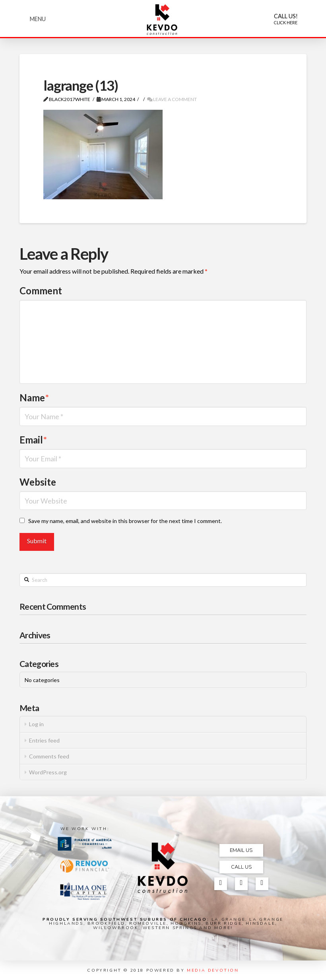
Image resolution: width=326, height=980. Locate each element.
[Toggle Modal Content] (38, 19)
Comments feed (49, 756)
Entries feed (44, 740)
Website (38, 482)
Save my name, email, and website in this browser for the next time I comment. (125, 521)
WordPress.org (48, 772)
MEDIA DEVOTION (213, 970)
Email (33, 440)
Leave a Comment (172, 99)
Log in (36, 724)
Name (34, 398)
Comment (41, 291)
